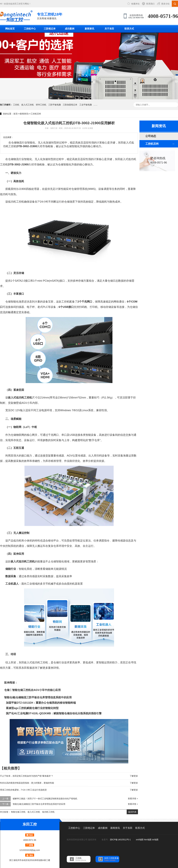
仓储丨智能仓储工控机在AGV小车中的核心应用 (32, 690)
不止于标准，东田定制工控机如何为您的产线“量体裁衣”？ (27, 776)
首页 (15, 114)
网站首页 (10, 29)
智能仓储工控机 (18, 812)
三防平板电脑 (55, 105)
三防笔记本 (50, 29)
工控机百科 (36, 114)
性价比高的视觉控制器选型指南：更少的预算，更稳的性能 (27, 783)
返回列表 (132, 812)
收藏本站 (135, 4)
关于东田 (109, 29)
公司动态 (151, 136)
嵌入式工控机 (28, 105)
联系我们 (150, 4)
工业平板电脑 (86, 105)
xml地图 (140, 840)
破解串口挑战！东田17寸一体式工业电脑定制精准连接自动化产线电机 (45, 799)
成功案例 (70, 29)
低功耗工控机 (48, 812)
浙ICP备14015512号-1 (121, 840)
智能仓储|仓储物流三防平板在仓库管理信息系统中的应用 (38, 697)
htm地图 (148, 840)
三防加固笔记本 (70, 105)
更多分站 (165, 4)
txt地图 (155, 840)
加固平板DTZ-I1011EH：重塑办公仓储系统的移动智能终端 (41, 703)
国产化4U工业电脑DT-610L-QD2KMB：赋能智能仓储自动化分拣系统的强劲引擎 (54, 713)
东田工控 (16, 4)
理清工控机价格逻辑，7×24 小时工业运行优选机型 (23, 790)
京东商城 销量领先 (50, 16)
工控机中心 (30, 29)
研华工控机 (41, 105)
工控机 (16, 105)
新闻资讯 (89, 29)
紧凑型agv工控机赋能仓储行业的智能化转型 (32, 708)
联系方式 (129, 29)
